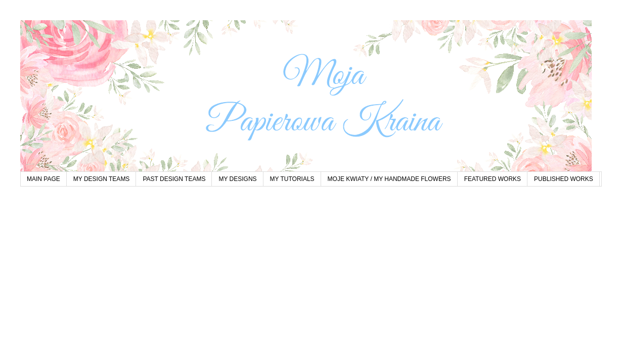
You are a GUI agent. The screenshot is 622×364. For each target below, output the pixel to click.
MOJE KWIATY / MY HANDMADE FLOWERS (389, 179)
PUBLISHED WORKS (564, 179)
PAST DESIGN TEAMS (174, 179)
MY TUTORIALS (292, 179)
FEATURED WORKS (493, 179)
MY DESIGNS (237, 179)
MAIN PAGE (43, 179)
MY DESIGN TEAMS (102, 179)
